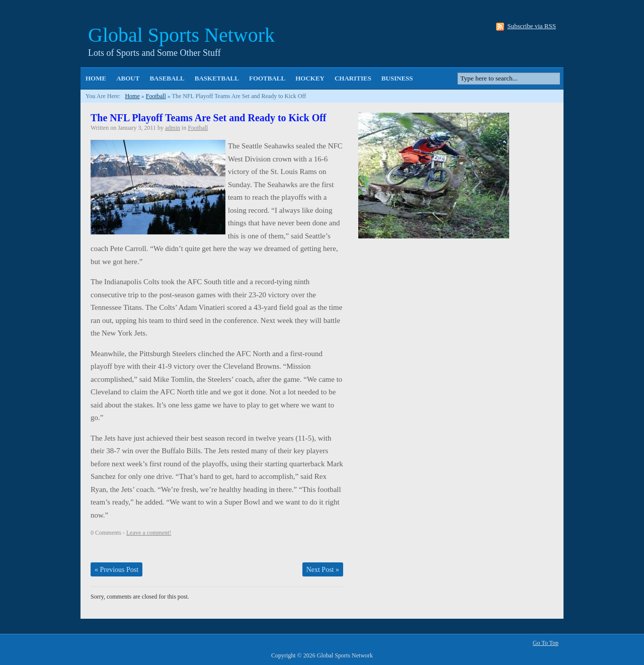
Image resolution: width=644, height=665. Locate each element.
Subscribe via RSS (532, 26)
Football (267, 78)
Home (96, 78)
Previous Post (116, 570)
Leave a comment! (149, 533)
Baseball (167, 78)
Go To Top (546, 643)
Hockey (310, 78)
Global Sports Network (181, 35)
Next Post (323, 570)
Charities (353, 78)
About (128, 78)
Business (397, 78)
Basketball (217, 78)
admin (173, 128)
